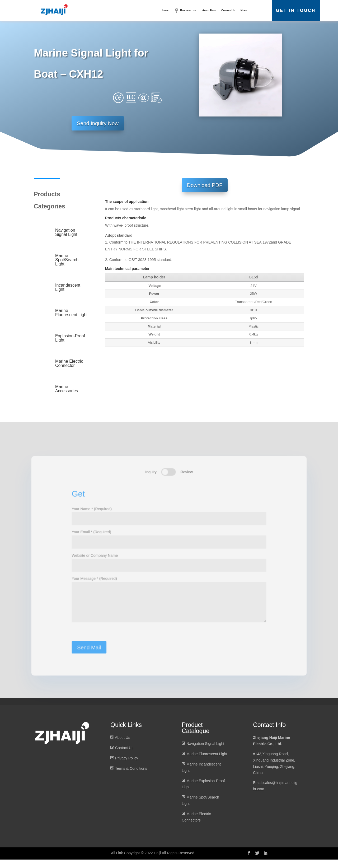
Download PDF (205, 194)
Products (185, 10)
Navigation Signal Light (205, 752)
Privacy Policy (127, 767)
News (244, 10)
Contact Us (228, 10)
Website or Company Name (169, 569)
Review (187, 478)
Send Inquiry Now (98, 132)
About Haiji (209, 10)
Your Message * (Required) (169, 609)
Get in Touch (296, 10)
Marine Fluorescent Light (207, 763)
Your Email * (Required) (169, 545)
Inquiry (151, 478)
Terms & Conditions (131, 777)
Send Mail (87, 658)
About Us (123, 746)
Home (165, 10)
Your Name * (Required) (169, 521)
